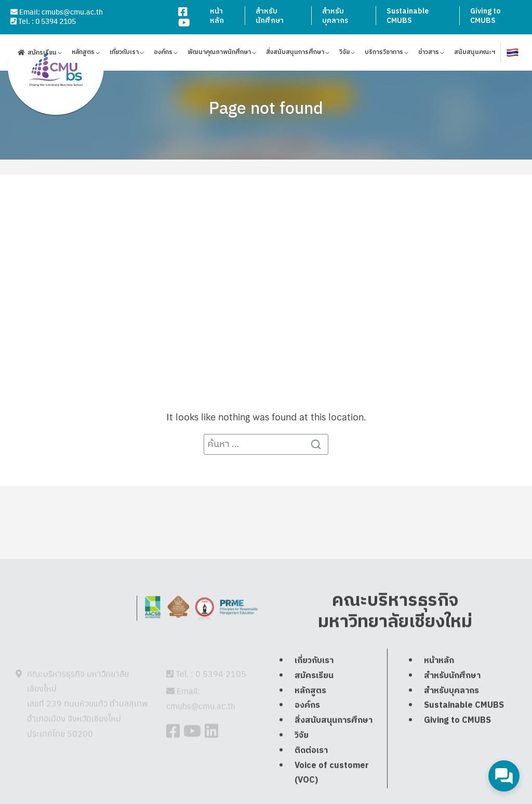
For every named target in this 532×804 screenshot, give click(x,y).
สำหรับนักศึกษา (270, 16)
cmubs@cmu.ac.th (72, 11)
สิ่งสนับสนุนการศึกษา (295, 54)
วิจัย (344, 54)
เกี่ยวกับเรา (124, 54)
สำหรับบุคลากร (335, 16)
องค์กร (163, 54)
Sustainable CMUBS (408, 16)
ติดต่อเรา (311, 776)
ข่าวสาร (429, 54)
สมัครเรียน (42, 54)
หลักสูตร (83, 54)
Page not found (266, 107)
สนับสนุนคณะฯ (475, 54)
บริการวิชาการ (384, 54)
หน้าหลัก (217, 16)
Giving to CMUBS (485, 16)
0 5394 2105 (56, 21)
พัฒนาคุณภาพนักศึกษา (219, 54)
